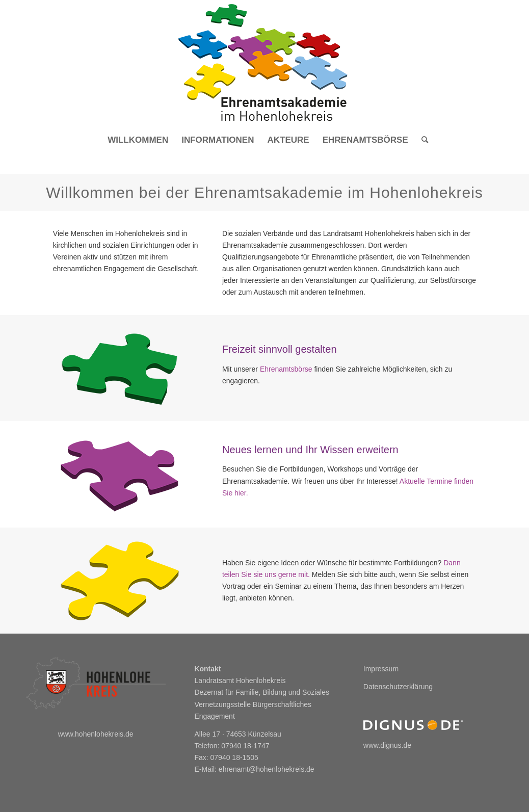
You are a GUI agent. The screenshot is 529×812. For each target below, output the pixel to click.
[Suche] (421, 140)
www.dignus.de (387, 745)
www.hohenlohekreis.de (96, 734)
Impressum (381, 669)
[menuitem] (138, 140)
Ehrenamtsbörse (286, 369)
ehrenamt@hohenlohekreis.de (267, 769)
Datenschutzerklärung (398, 687)
